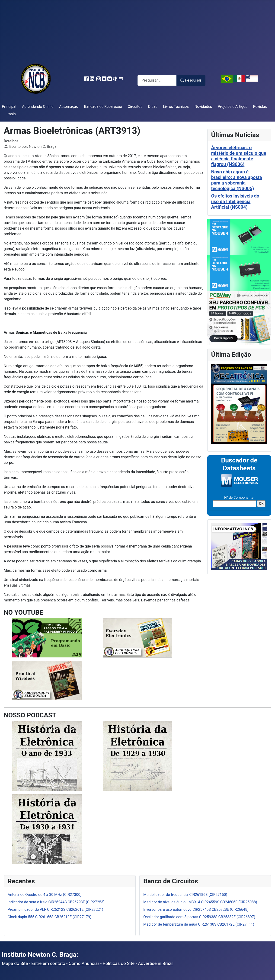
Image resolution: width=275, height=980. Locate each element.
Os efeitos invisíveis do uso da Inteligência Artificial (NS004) (235, 201)
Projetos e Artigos (232, 107)
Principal (9, 107)
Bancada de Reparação (103, 107)
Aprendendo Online (38, 107)
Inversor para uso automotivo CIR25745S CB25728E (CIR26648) (196, 909)
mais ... (14, 114)
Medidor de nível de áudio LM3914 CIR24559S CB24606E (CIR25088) (200, 902)
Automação (69, 107)
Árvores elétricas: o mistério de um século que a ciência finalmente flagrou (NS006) (239, 156)
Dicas (153, 107)
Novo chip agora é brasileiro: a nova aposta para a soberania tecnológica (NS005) (237, 180)
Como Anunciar (84, 963)
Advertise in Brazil (156, 963)
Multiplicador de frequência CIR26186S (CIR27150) (185, 895)
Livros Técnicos (176, 107)
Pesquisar (191, 80)
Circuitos (135, 107)
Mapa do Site (15, 963)
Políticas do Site (119, 963)
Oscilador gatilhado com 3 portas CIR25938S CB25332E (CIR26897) (199, 917)
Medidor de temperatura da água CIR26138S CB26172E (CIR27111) (199, 924)
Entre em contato (49, 963)
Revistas (260, 107)
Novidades (203, 107)
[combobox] (157, 80)
